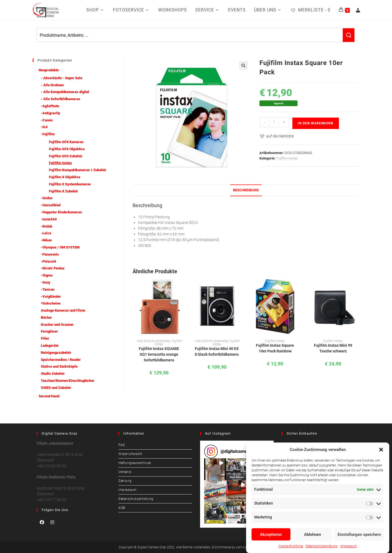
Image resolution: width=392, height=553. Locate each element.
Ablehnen (313, 534)
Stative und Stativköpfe (59, 366)
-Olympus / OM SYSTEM (60, 247)
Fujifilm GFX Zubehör (66, 156)
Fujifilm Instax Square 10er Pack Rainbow (275, 348)
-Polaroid (48, 261)
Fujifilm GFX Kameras (66, 142)
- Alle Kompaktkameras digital (65, 92)
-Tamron (48, 289)
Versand (125, 472)
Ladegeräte (50, 345)
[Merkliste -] (310, 10)
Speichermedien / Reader (61, 360)
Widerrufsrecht (130, 454)
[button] (381, 450)
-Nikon (46, 240)
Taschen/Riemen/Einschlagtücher (68, 381)
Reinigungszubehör (56, 353)
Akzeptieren (271, 534)
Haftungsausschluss (135, 463)
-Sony (46, 282)
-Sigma (47, 275)
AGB (122, 508)
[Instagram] (52, 522)
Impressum (349, 546)
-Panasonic (50, 254)
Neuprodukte (49, 70)
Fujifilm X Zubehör (64, 191)
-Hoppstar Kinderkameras (61, 212)
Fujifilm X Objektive (65, 177)
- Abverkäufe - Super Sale (62, 78)
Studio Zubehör (53, 374)
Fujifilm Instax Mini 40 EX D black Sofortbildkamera (217, 351)
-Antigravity (50, 113)
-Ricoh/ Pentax (53, 268)
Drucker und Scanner (57, 325)
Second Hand (49, 396)
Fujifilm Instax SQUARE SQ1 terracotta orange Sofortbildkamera (159, 354)
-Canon (47, 120)
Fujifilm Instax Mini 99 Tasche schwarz (333, 348)
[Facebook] (42, 522)
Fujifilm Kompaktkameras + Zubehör (78, 170)
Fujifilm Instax (287, 158)
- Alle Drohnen (52, 85)
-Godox (47, 198)
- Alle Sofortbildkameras (153, 341)
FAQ (122, 445)
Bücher (46, 317)
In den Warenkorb (316, 123)
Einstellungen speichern (359, 534)
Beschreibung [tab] (246, 190)
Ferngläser (49, 331)
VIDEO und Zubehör (56, 388)
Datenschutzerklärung (322, 546)
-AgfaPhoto (50, 106)
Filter (45, 338)
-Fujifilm (48, 134)
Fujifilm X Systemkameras (70, 184)
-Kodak (47, 226)
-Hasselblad (51, 205)
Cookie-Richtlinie (291, 546)
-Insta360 (49, 219)
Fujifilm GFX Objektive (67, 149)
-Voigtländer (51, 297)
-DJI (44, 127)
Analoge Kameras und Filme (63, 310)
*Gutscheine (51, 303)
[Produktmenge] (274, 122)
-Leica (46, 233)
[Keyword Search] (190, 35)
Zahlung (125, 481)
